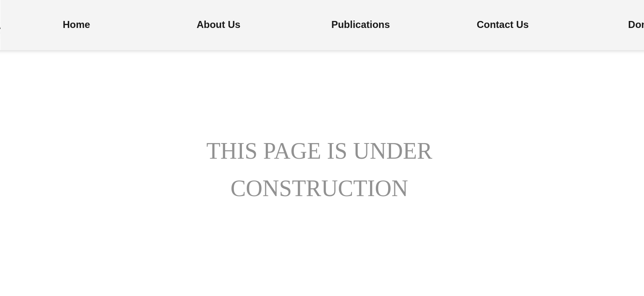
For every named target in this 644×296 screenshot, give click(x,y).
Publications (361, 24)
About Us (219, 24)
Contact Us (503, 24)
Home (77, 24)
